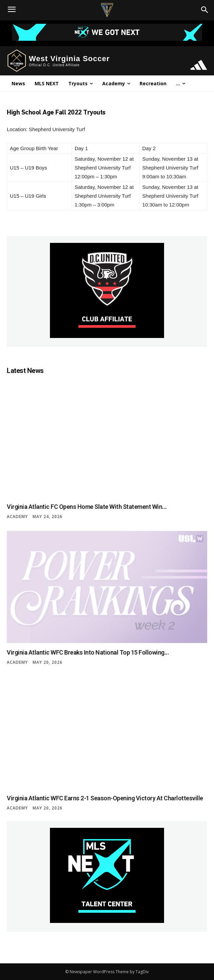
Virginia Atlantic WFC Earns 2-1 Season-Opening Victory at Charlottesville (105, 798)
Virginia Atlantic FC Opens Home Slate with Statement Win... (87, 507)
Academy (17, 517)
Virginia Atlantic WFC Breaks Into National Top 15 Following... (88, 652)
